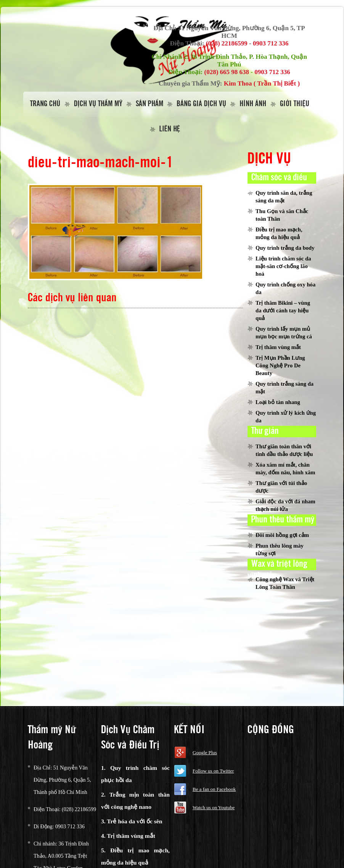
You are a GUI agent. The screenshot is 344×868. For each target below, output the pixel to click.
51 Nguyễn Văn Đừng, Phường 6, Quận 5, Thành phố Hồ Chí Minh (62, 780)
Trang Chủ (45, 104)
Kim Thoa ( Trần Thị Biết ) (262, 83)
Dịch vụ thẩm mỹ (98, 104)
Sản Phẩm (149, 104)
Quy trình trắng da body (285, 248)
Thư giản (265, 431)
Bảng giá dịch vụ (201, 104)
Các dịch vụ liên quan (72, 298)
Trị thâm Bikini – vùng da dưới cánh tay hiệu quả (283, 310)
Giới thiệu (295, 104)
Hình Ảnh (253, 104)
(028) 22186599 (227, 43)
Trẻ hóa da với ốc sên (134, 821)
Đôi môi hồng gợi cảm (282, 535)
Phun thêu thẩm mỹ (283, 520)
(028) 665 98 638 (227, 72)
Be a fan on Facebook (214, 789)
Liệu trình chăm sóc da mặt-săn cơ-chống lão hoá (283, 266)
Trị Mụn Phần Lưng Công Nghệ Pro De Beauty (280, 365)
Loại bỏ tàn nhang (278, 402)
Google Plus (205, 752)
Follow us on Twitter (213, 771)
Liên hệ (170, 129)
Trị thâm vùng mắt (278, 347)
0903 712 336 (271, 43)
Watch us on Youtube (214, 807)
